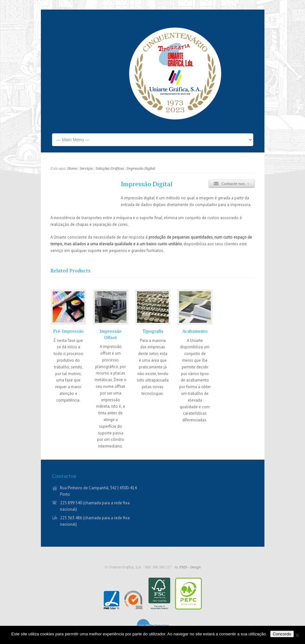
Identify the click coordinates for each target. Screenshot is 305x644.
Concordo (282, 634)
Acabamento (195, 331)
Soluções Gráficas (110, 169)
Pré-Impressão (68, 331)
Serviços (86, 169)
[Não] (297, 635)
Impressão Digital (141, 169)
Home (72, 169)
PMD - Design (190, 567)
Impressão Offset (111, 334)
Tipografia (153, 331)
